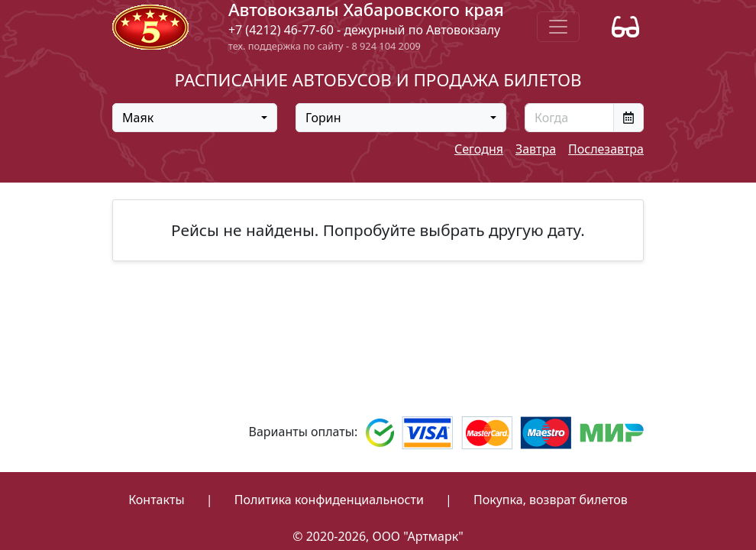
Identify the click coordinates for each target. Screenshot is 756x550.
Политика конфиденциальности (329, 500)
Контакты (156, 500)
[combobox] (195, 118)
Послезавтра (606, 149)
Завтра (536, 149)
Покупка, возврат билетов (551, 500)
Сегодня (479, 149)
